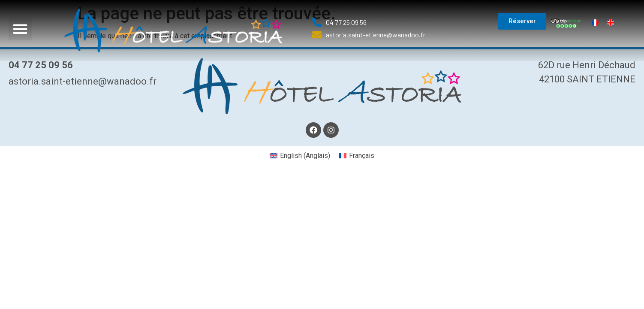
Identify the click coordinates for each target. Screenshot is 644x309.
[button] (20, 29)
